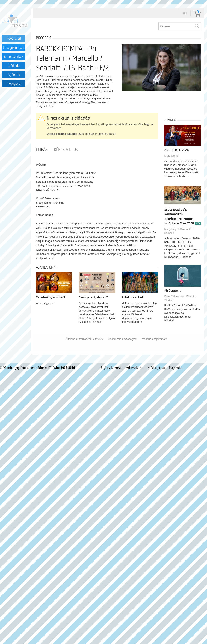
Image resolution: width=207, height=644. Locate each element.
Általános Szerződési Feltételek (84, 339)
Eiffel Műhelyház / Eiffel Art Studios (180, 298)
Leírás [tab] (42, 150)
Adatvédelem (135, 368)
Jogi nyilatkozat (111, 368)
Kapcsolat (176, 368)
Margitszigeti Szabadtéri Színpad (179, 231)
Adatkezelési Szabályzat (123, 339)
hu (185, 13)
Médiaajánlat (156, 368)
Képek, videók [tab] (66, 150)
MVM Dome (171, 156)
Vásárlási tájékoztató (155, 339)
